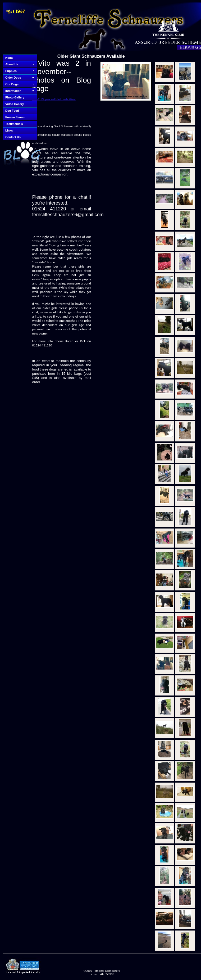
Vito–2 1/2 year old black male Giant (54, 99)
